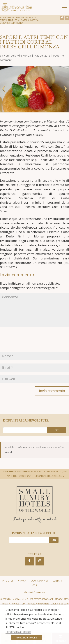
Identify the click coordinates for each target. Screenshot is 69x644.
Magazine (14, 17)
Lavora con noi (39, 587)
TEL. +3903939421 (22, 482)
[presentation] (28, 348)
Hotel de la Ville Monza (17, 56)
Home (3, 17)
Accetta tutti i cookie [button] (27, 638)
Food (24, 17)
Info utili (8, 587)
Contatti (57, 587)
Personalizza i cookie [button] (18, 632)
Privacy (22, 587)
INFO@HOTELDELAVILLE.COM (49, 482)
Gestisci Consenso (34, 598)
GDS (34, 591)
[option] (34, 89)
